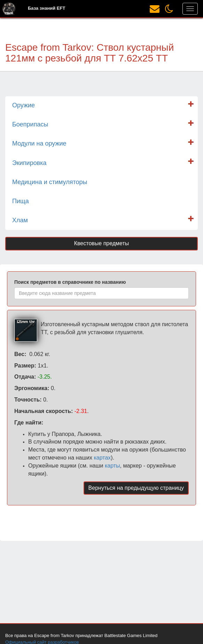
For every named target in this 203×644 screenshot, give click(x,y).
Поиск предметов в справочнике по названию (70, 282)
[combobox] (101, 293)
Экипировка (29, 163)
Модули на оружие (39, 143)
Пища (21, 201)
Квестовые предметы (102, 243)
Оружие (24, 105)
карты (112, 466)
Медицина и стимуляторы (50, 182)
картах (102, 458)
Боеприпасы (30, 124)
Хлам (20, 220)
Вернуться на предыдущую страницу (136, 488)
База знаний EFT (46, 8)
